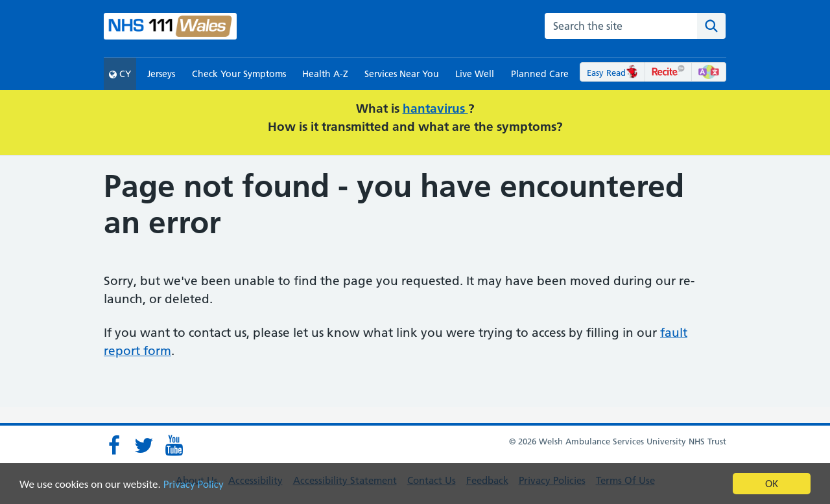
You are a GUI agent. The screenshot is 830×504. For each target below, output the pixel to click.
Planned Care (540, 74)
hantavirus (435, 109)
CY (120, 74)
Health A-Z (325, 74)
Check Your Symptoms (239, 74)
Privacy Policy (194, 485)
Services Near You (402, 74)
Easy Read (612, 73)
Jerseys (161, 74)
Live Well (475, 74)
